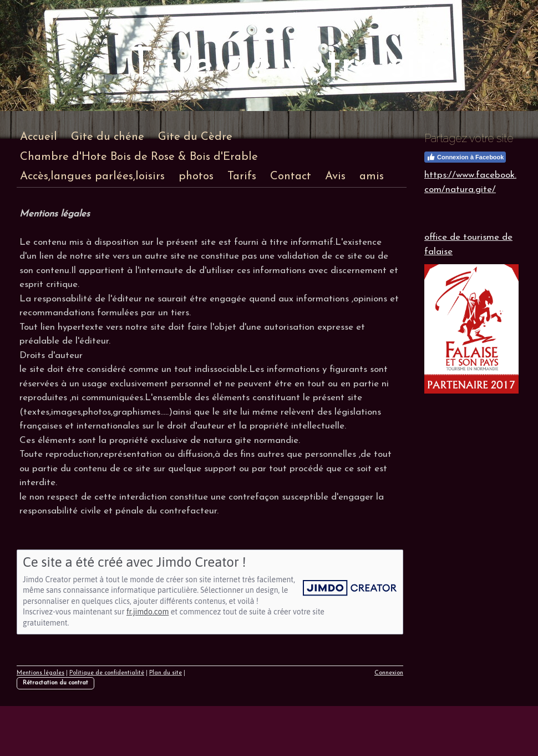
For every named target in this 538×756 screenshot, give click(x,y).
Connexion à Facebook (465, 157)
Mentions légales (40, 673)
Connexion (389, 673)
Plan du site (166, 673)
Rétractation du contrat (55, 683)
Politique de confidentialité (107, 673)
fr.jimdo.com (148, 612)
